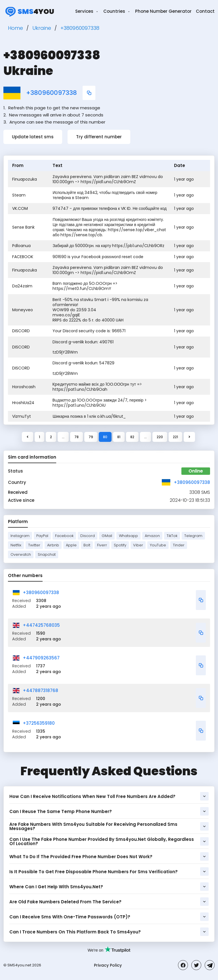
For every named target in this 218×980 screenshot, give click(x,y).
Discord (88, 536)
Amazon (152, 536)
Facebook (64, 536)
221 (175, 437)
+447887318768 (40, 690)
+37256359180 (39, 723)
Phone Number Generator (163, 11)
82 (132, 437)
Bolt (87, 545)
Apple (71, 545)
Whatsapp (128, 536)
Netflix (16, 545)
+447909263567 (41, 658)
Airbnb (53, 545)
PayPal (42, 536)
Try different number (99, 137)
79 (91, 437)
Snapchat (47, 554)
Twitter (34, 545)
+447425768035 (41, 625)
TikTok (172, 536)
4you (29, 11)
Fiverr (102, 545)
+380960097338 (52, 93)
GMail (107, 536)
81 (119, 437)
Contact (205, 11)
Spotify (120, 545)
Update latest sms (33, 137)
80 (105, 437)
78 (76, 437)
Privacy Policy (108, 965)
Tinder (179, 545)
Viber (138, 545)
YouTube (158, 545)
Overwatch (21, 554)
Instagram (20, 536)
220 (160, 437)
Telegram (193, 536)
